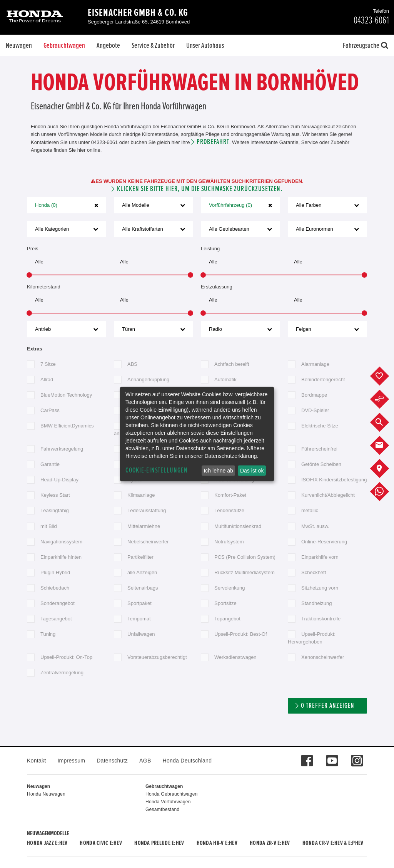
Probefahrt (213, 142)
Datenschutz (112, 761)
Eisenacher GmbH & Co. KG (138, 13)
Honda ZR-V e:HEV (270, 843)
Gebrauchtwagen (64, 45)
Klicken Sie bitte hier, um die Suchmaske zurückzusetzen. (200, 189)
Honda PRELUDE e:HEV (159, 843)
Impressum (71, 761)
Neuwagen (19, 45)
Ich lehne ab (218, 471)
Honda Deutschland (187, 761)
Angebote (108, 45)
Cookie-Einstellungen (157, 470)
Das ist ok (252, 471)
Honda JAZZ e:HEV (47, 843)
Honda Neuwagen (46, 794)
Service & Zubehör (153, 45)
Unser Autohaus (205, 45)
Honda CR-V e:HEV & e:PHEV (333, 843)
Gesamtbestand (162, 809)
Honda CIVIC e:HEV (101, 843)
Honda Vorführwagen (168, 802)
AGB (145, 761)
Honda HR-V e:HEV (217, 843)
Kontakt (36, 761)
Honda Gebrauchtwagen (172, 794)
